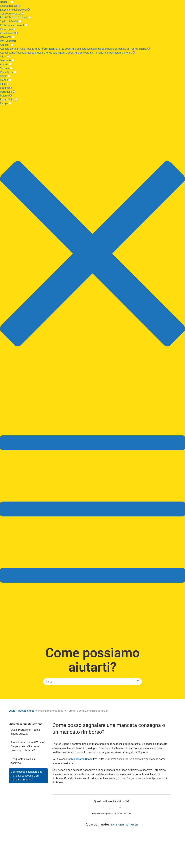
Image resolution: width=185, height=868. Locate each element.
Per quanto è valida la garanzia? (23, 761)
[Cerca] (93, 682)
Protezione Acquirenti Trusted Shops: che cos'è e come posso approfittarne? (28, 746)
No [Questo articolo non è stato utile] (120, 807)
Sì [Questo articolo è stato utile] (103, 807)
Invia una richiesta (124, 824)
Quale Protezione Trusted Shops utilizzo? (25, 732)
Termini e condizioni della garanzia (87, 711)
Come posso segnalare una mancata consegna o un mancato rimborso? (27, 776)
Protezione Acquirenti (51, 711)
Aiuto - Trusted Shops (22, 711)
